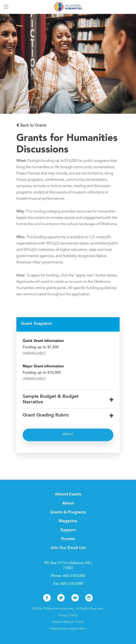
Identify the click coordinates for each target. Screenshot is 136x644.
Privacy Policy (68, 616)
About (68, 503)
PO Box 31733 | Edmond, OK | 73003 (68, 566)
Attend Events (68, 494)
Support (68, 530)
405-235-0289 (72, 584)
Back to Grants (33, 126)
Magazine (68, 521)
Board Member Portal (68, 622)
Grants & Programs (68, 512)
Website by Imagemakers (68, 629)
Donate (68, 539)
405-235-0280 (74, 576)
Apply (68, 435)
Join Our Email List (68, 548)
